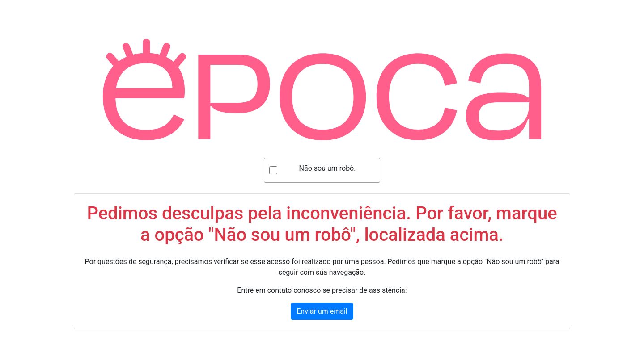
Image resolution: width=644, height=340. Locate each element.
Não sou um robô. (328, 168)
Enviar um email (322, 311)
